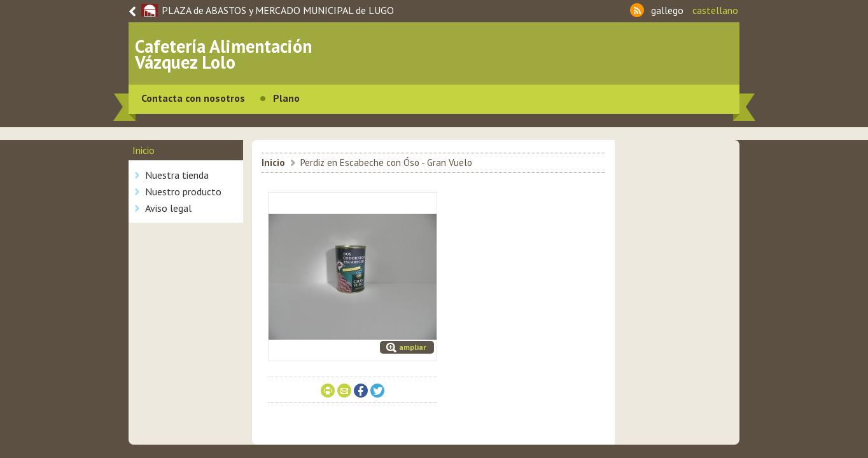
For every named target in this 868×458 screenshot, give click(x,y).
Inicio (273, 163)
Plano (286, 98)
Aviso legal (168, 208)
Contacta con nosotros (193, 98)
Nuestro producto (183, 191)
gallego (667, 10)
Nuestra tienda (177, 175)
